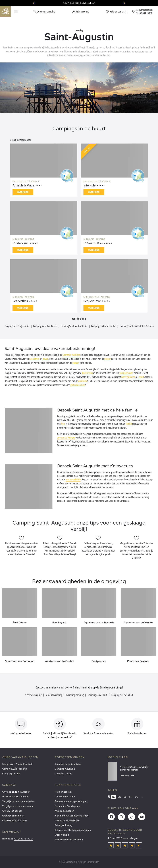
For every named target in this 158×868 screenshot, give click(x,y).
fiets (63, 424)
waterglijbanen (128, 377)
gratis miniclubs (78, 385)
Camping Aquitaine (65, 769)
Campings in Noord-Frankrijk (17, 764)
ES (125, 797)
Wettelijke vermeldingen (67, 821)
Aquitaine (83, 381)
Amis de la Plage (23, 186)
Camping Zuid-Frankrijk (15, 769)
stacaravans (87, 373)
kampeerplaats (126, 373)
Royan (46, 359)
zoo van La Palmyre (66, 438)
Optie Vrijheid (62, 835)
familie (129, 424)
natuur (107, 359)
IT (142, 797)
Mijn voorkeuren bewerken (69, 840)
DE (137, 797)
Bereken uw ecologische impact (71, 801)
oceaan (76, 363)
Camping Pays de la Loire (68, 764)
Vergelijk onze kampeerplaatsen (19, 806)
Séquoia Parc (92, 301)
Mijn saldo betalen (64, 811)
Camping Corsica (64, 774)
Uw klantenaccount (65, 797)
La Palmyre (34, 359)
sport (141, 377)
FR (131, 797)
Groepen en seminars (13, 816)
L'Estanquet (20, 243)
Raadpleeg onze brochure (16, 797)
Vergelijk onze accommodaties (18, 801)
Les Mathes (20, 301)
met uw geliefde (73, 480)
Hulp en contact (63, 792)
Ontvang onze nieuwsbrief (16, 792)
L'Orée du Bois (93, 243)
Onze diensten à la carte (15, 821)
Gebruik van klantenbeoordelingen (73, 830)
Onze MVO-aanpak (12, 811)
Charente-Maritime (71, 355)
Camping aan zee (11, 774)
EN (119, 797)
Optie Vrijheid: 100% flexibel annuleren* (79, 3)
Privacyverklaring (64, 825)
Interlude (89, 186)
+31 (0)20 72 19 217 (24, 839)
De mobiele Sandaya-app (68, 806)
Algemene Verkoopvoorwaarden (72, 816)
